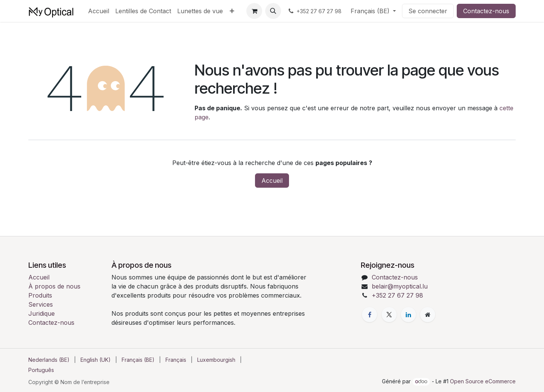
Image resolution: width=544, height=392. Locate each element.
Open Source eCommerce (483, 381)
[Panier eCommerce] (254, 11)
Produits (40, 295)
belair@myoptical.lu (400, 286)
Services (41, 304)
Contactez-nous (486, 11)
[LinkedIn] (408, 315)
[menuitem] (99, 11)
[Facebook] (369, 315)
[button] (273, 11)
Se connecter (428, 11)
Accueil (272, 181)
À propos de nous (54, 286)
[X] (389, 315)
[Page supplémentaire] (428, 315)
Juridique (42, 313)
